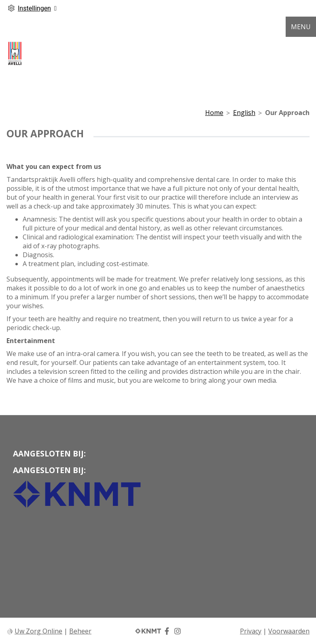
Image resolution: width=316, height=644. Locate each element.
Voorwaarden (289, 631)
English (244, 113)
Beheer (80, 631)
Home (214, 113)
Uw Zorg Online (38, 631)
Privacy (251, 631)
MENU (301, 27)
